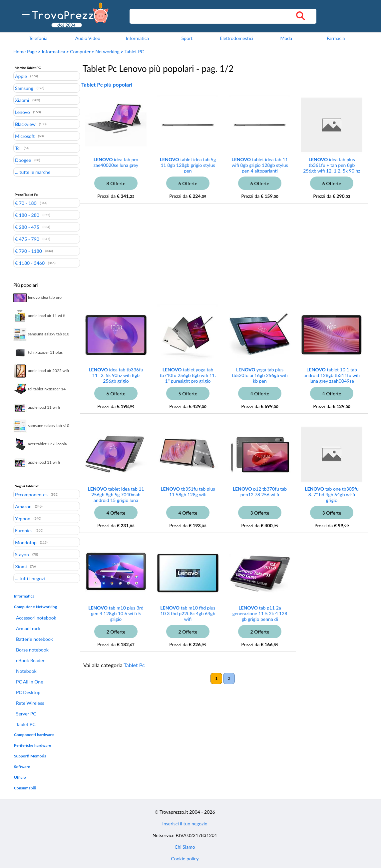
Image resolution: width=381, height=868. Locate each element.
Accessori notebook (36, 618)
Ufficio (20, 777)
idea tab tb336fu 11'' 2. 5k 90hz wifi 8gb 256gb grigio (116, 375)
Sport (187, 38)
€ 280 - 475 (27, 227)
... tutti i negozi (30, 578)
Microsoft (25, 136)
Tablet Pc (134, 665)
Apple (21, 76)
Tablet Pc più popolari (107, 84)
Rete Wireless (30, 703)
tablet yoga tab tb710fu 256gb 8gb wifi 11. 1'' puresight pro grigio (188, 375)
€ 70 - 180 (26, 203)
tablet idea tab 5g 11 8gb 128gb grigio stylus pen (188, 165)
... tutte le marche (33, 172)
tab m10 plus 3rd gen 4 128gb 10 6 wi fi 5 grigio (116, 613)
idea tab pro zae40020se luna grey (116, 162)
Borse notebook (32, 650)
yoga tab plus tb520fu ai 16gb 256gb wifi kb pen (260, 375)
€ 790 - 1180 (28, 251)
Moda (286, 38)
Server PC (26, 714)
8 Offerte (116, 183)
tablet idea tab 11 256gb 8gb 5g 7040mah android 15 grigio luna (116, 494)
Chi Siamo (185, 847)
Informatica (137, 38)
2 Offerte (116, 632)
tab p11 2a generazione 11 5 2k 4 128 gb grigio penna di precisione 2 (260, 616)
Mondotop (26, 542)
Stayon (22, 554)
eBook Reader (30, 660)
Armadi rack (28, 628)
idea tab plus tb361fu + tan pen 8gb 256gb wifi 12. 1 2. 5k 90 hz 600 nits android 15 (332, 168)
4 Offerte (260, 394)
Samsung (24, 88)
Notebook (26, 671)
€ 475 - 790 (27, 239)
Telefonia (38, 38)
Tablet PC (134, 51)
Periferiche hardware (32, 745)
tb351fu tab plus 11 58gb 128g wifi (188, 492)
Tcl (18, 148)
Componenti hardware (34, 735)
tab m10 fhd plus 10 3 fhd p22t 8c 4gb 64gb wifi (188, 613)
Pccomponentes (31, 494)
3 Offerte (260, 513)
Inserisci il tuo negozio (185, 824)
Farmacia (336, 38)
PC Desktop (28, 692)
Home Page (25, 51)
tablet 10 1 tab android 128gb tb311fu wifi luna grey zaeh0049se (332, 375)
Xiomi (21, 566)
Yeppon (23, 518)
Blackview (25, 124)
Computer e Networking (95, 51)
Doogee (23, 160)
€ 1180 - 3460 (30, 263)
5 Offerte (188, 394)
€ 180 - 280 (27, 215)
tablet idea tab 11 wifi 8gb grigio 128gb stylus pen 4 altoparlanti (260, 165)
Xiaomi (22, 100)
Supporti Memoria (30, 756)
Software (22, 767)
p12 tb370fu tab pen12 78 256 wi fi (260, 492)
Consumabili (25, 788)
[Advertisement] (201, 258)
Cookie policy (185, 859)
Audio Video (88, 38)
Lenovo (22, 112)
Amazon (23, 506)
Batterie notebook (34, 639)
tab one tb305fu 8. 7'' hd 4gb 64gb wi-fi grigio (332, 494)
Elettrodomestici (236, 38)
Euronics (24, 530)
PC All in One (30, 682)
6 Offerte (188, 183)
